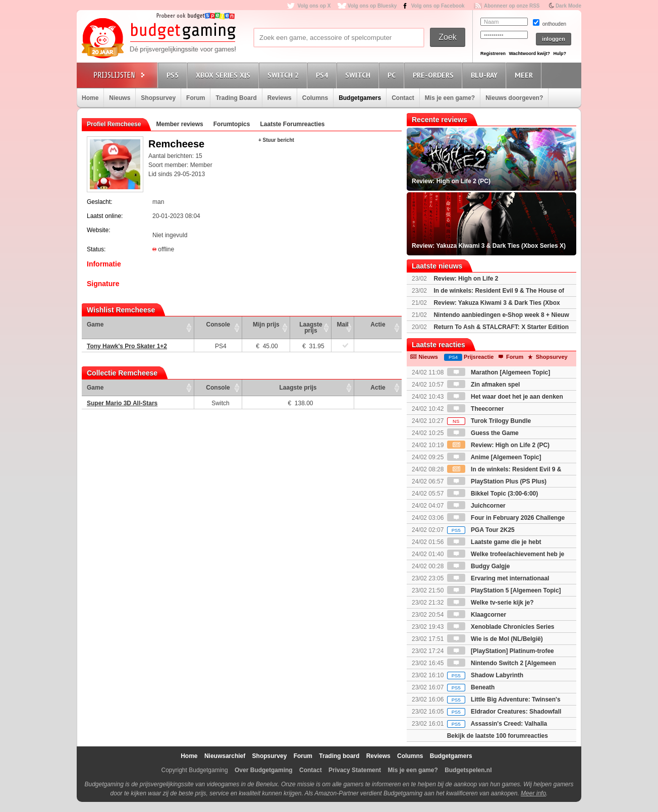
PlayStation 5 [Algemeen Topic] (504, 590)
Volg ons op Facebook (438, 6)
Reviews (280, 98)
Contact (403, 98)
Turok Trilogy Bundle (489, 421)
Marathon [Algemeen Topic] (499, 372)
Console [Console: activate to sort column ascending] (218, 324)
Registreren (493, 53)
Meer (525, 75)
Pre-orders (435, 75)
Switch (359, 75)
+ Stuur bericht (276, 140)
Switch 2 (285, 75)
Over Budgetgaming (264, 770)
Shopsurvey (158, 98)
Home (90, 98)
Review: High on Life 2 (466, 279)
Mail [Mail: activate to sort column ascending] (343, 324)
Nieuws (120, 98)
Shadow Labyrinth (485, 675)
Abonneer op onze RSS (512, 6)
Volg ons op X (314, 6)
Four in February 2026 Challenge (506, 518)
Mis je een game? (450, 98)
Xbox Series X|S (225, 75)
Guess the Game (483, 433)
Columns (315, 98)
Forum (196, 98)
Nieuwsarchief (225, 756)
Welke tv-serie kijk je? (490, 603)
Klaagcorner (477, 615)
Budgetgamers (360, 98)
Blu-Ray (486, 75)
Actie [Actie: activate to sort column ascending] (378, 324)
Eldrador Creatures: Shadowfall (504, 712)
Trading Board (236, 98)
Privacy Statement (355, 770)
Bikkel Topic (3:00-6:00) (493, 494)
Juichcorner (476, 506)
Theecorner (476, 409)
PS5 (174, 75)
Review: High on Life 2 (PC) (498, 445)
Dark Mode (568, 6)
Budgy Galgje (479, 566)
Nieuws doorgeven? (514, 98)
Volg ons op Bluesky (372, 6)
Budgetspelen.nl (468, 770)
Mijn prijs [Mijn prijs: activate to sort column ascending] (266, 324)
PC (393, 75)
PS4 (323, 75)
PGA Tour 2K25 (481, 530)
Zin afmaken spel (484, 385)
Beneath (471, 687)
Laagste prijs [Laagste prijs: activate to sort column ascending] (311, 328)
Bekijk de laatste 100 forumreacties (498, 736)
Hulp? (560, 53)
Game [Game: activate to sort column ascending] (95, 324)
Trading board (339, 756)
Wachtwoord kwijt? (529, 53)
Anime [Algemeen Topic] (494, 457)
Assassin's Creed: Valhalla (497, 724)
